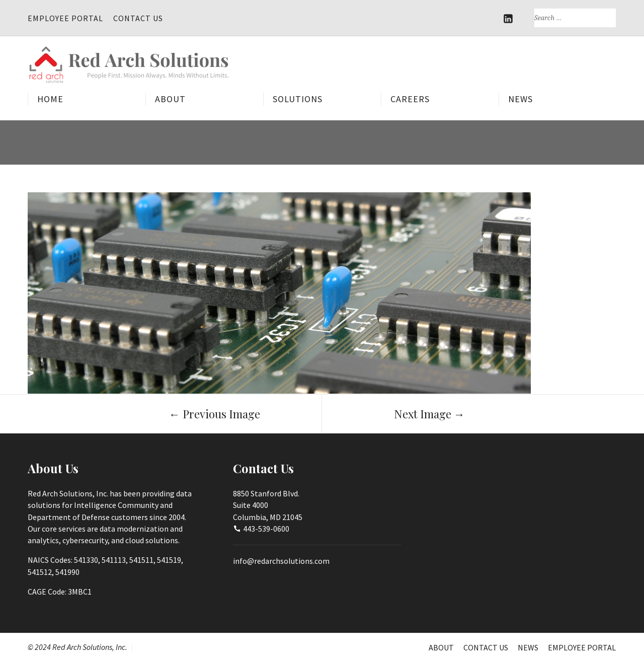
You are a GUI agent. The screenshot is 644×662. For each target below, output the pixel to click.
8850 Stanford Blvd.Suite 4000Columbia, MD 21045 (268, 505)
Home (50, 99)
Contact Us (138, 18)
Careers (410, 99)
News (520, 99)
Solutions (298, 99)
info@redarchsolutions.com (281, 561)
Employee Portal (65, 18)
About (170, 99)
